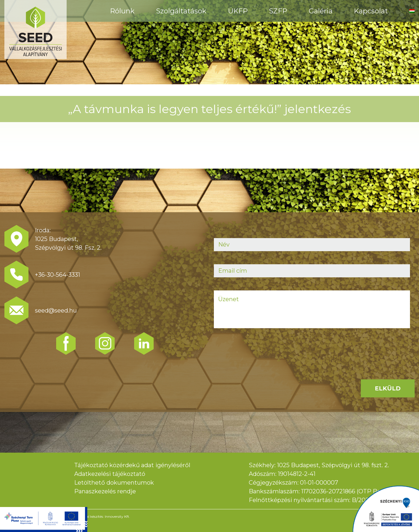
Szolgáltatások (181, 11)
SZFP (278, 11)
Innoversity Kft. (117, 516)
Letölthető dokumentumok (114, 483)
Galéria (321, 11)
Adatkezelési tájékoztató (110, 474)
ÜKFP (238, 11)
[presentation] (258, 353)
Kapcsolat (371, 11)
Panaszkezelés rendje (105, 491)
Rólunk (122, 11)
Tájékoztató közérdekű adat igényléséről (132, 465)
